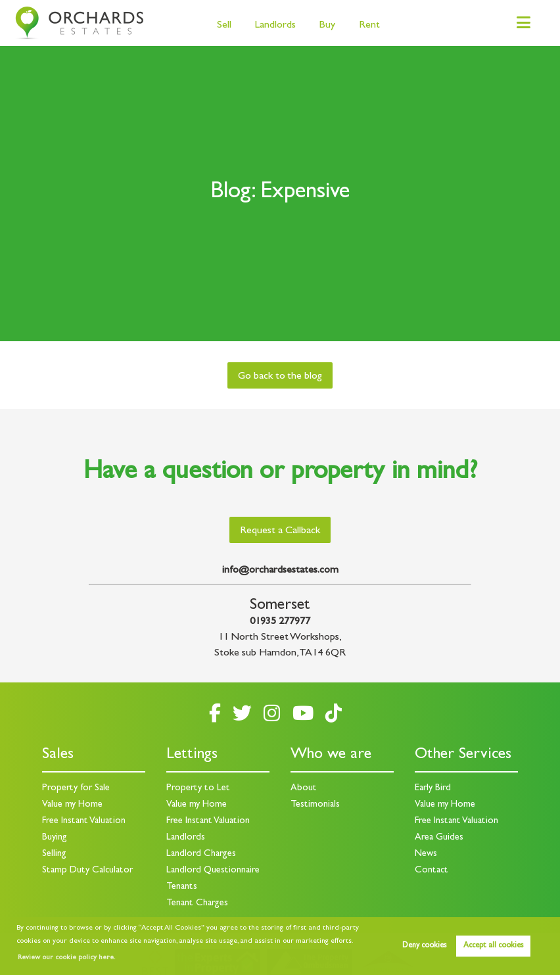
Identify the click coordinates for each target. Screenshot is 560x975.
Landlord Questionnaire (213, 871)
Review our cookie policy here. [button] (66, 958)
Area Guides (439, 838)
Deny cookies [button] (424, 946)
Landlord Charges (201, 854)
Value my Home (72, 805)
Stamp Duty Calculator (87, 871)
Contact (432, 871)
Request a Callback (280, 531)
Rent (369, 26)
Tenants (182, 887)
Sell (224, 26)
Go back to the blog (280, 377)
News (426, 854)
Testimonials (315, 805)
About (304, 789)
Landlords (275, 26)
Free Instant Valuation (84, 821)
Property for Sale (76, 789)
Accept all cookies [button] (493, 946)
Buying (55, 838)
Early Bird (433, 789)
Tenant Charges (197, 904)
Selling (54, 854)
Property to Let (198, 789)
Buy (327, 26)
